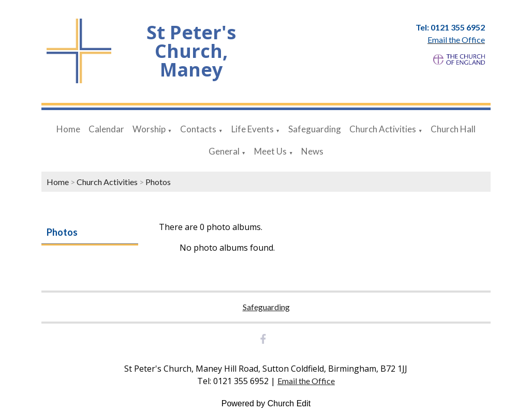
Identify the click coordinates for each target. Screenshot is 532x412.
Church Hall (453, 129)
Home (68, 129)
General (224, 151)
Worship (149, 129)
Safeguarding (315, 129)
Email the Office (306, 381)
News (312, 151)
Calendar (106, 129)
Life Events (253, 129)
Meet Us (270, 151)
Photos (158, 182)
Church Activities (383, 129)
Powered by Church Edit (266, 403)
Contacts (198, 129)
